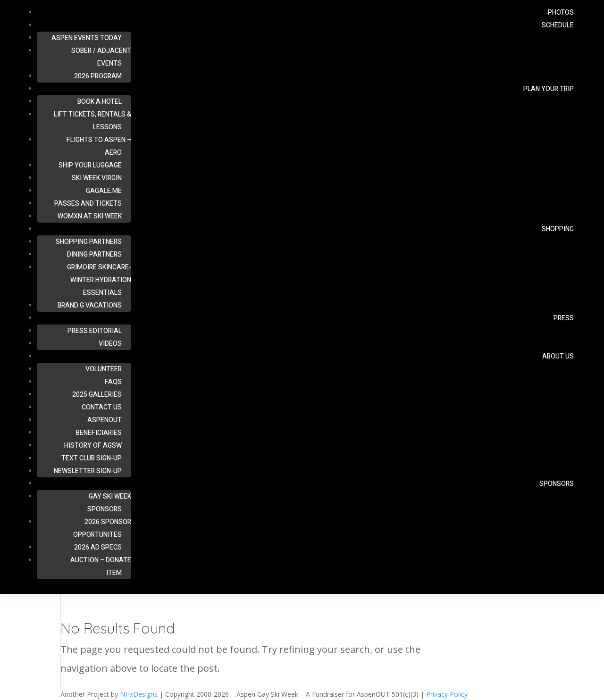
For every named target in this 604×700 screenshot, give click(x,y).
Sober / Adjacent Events (101, 57)
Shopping (558, 229)
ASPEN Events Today (87, 38)
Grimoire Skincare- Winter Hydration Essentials (99, 280)
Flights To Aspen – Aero (99, 146)
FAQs (113, 382)
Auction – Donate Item (101, 567)
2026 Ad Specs (98, 547)
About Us (558, 356)
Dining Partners (94, 254)
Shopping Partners (89, 242)
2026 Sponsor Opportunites (102, 528)
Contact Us (102, 407)
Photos (561, 12)
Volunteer (104, 369)
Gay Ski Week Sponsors (109, 503)
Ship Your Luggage (90, 165)
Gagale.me (104, 191)
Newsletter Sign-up (88, 471)
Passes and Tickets (88, 204)
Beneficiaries (99, 433)
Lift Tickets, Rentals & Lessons (92, 121)
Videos (110, 344)
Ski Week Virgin (97, 178)
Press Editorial (95, 331)
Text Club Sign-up (92, 458)
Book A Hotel (100, 102)
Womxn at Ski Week (90, 216)
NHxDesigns (139, 694)
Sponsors (557, 484)
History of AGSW (93, 446)
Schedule (558, 25)
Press (564, 318)
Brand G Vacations (90, 305)
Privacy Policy (447, 694)
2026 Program (98, 76)
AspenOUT (105, 420)
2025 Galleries (97, 395)
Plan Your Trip (549, 89)
